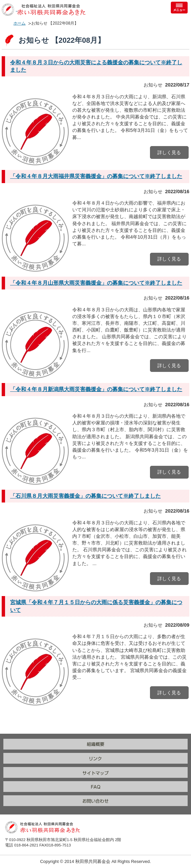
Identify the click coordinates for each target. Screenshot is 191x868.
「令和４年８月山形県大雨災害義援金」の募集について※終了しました (96, 283)
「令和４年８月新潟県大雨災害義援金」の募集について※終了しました (96, 389)
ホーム (20, 23)
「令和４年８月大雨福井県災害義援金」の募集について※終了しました (96, 176)
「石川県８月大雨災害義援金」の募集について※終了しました (85, 496)
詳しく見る (169, 152)
